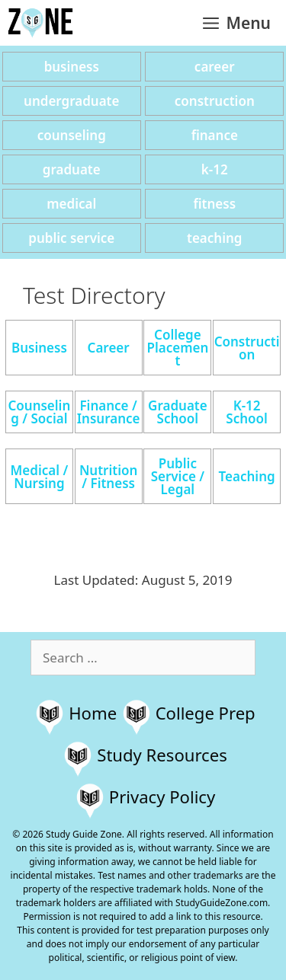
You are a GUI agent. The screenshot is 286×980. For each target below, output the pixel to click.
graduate (72, 169)
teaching (214, 238)
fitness (214, 204)
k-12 (215, 169)
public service (71, 238)
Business (39, 348)
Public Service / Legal (178, 476)
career (215, 67)
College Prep (206, 713)
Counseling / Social (39, 412)
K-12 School (247, 412)
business (72, 67)
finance (215, 135)
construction (215, 101)
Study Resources (162, 755)
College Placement (177, 348)
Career (109, 348)
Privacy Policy (162, 796)
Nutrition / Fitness (108, 477)
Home (93, 713)
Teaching (247, 476)
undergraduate (71, 101)
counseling (72, 135)
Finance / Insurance (109, 412)
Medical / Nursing (40, 477)
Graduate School (178, 412)
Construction (247, 348)
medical (71, 204)
